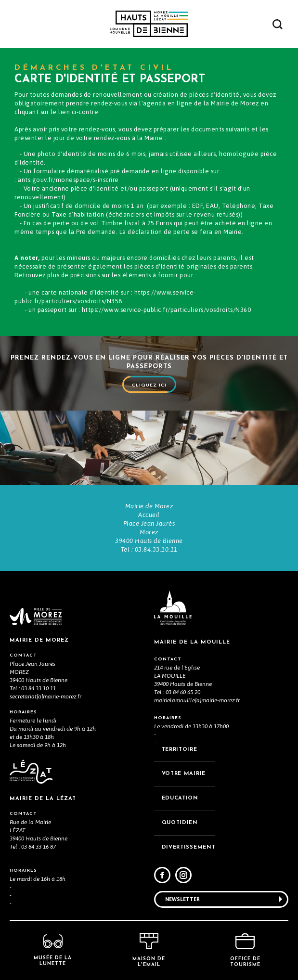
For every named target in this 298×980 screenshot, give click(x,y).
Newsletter (182, 899)
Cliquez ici (149, 385)
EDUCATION (180, 798)
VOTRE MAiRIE (184, 774)
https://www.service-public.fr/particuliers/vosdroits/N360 (167, 310)
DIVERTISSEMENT (189, 847)
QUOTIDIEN (180, 823)
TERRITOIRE (180, 750)
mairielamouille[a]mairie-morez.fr (197, 700)
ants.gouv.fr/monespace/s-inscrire (68, 180)
